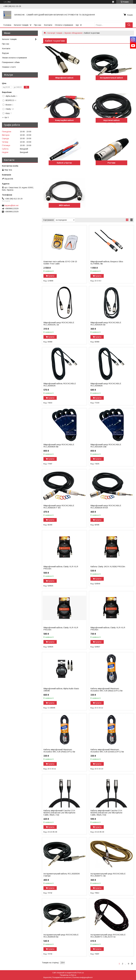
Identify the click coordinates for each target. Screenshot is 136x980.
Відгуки (5, 53)
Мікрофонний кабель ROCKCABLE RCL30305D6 (60, 385)
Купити (51, 276)
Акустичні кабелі (111, 120)
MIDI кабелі (64, 205)
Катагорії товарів (55, 33)
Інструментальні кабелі (111, 78)
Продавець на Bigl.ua (68, 975)
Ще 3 (7, 117)
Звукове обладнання (73, 33)
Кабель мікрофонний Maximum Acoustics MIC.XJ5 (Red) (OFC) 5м (59, 751)
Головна (7, 25)
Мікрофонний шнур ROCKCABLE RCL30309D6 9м (59, 446)
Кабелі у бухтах (64, 163)
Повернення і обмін (11, 62)
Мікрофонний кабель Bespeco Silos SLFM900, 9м (107, 263)
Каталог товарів (21, 25)
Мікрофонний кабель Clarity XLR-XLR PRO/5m (108, 629)
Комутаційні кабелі (64, 120)
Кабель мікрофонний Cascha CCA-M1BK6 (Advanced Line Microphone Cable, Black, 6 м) (107, 813)
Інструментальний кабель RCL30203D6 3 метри (61, 875)
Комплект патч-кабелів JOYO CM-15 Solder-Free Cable (60, 263)
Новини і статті (9, 67)
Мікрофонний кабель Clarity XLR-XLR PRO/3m (61, 629)
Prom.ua (81, 973)
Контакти (48, 25)
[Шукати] (129, 25)
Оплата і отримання (64, 25)
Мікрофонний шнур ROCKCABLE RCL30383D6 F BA (59, 507)
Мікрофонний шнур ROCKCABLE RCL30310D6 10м (106, 446)
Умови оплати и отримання (14, 58)
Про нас (38, 25)
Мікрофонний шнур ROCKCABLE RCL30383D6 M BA (106, 507)
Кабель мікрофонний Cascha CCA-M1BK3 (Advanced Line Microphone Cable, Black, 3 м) (59, 813)
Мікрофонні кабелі (64, 78)
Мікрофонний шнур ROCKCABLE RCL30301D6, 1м (59, 324)
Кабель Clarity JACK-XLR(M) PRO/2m (108, 567)
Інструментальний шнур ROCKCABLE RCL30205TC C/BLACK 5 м (108, 936)
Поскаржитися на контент (62, 977)
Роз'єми (111, 163)
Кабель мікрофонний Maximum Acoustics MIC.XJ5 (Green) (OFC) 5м (107, 751)
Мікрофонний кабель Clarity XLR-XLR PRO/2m (61, 568)
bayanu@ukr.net (12, 205)
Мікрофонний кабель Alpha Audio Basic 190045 (61, 690)
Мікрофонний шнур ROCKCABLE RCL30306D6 (106, 385)
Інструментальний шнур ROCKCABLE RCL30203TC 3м (108, 875)
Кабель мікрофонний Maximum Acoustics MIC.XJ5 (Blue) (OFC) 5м (106, 690)
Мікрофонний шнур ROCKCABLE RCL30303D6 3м (106, 324)
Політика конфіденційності (82, 977)
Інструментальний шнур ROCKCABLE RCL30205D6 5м (61, 936)
